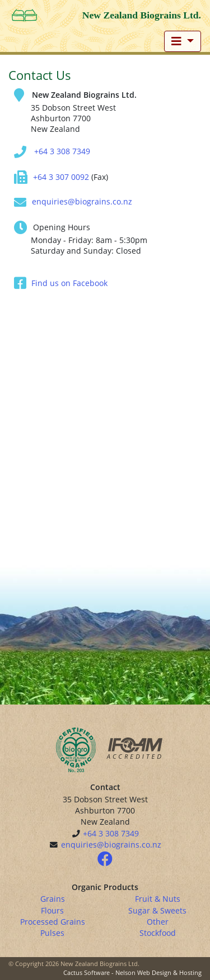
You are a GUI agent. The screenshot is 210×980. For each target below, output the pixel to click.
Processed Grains (53, 922)
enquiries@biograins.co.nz (82, 201)
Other (158, 922)
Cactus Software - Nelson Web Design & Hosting (132, 972)
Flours (52, 910)
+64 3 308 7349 (62, 151)
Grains (53, 899)
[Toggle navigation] (183, 41)
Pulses (52, 933)
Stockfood (158, 933)
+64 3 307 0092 (61, 177)
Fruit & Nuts (158, 899)
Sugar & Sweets (157, 910)
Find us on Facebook (69, 283)
